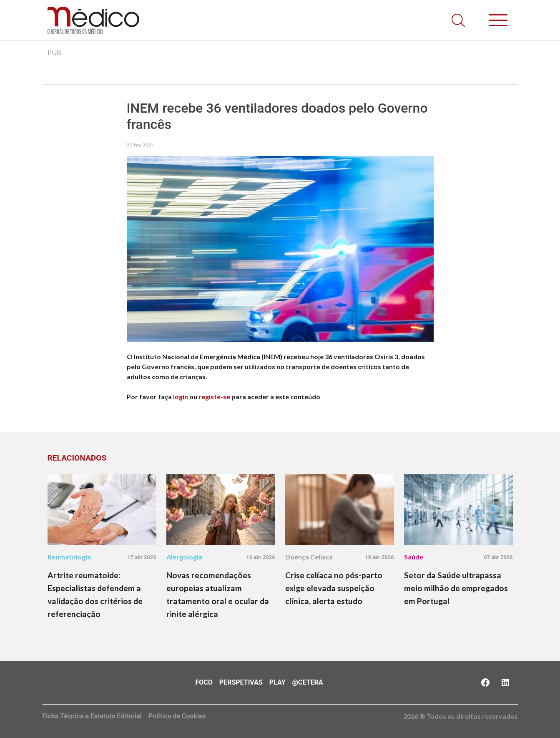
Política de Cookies (177, 716)
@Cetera (308, 682)
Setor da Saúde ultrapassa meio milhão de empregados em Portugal (456, 588)
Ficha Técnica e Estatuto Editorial (92, 716)
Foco (204, 682)
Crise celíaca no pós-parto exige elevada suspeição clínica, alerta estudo (334, 588)
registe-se (214, 397)
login (181, 397)
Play (277, 682)
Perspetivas (241, 682)
